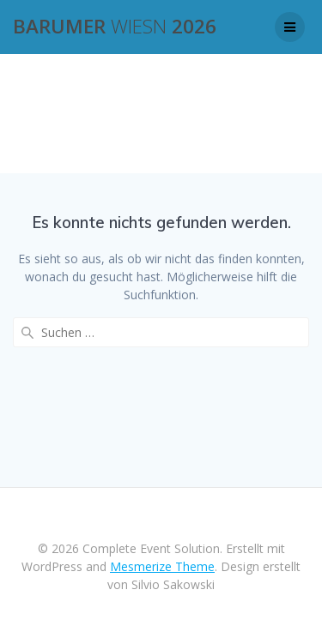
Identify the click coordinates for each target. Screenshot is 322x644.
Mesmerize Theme (162, 566)
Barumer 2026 (115, 27)
